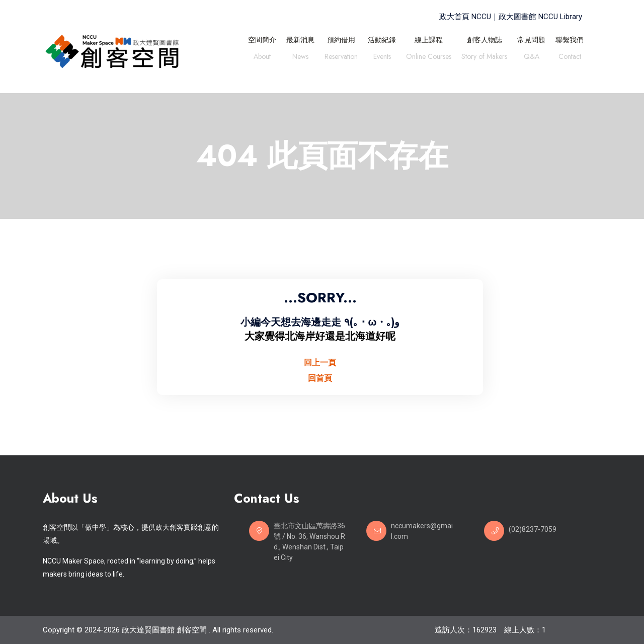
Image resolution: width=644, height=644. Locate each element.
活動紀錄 (382, 40)
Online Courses (429, 58)
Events (382, 58)
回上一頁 (320, 363)
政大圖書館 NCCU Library (540, 17)
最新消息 (300, 40)
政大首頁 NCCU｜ (469, 17)
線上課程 (429, 40)
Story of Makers (484, 58)
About (262, 58)
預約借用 (341, 40)
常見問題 (531, 40)
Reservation (341, 58)
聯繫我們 (570, 40)
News (300, 58)
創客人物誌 (485, 40)
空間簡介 (262, 40)
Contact (570, 58)
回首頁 (320, 378)
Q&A (532, 58)
